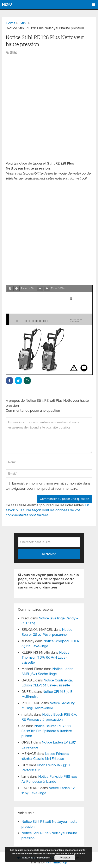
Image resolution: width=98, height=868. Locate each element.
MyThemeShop (56, 862)
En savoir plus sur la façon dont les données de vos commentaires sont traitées (47, 510)
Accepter (65, 858)
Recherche (49, 554)
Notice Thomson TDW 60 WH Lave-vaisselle (45, 657)
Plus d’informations (39, 858)
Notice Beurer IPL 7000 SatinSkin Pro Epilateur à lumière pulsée (47, 731)
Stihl (13, 53)
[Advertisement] (49, 110)
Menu (7, 4)
